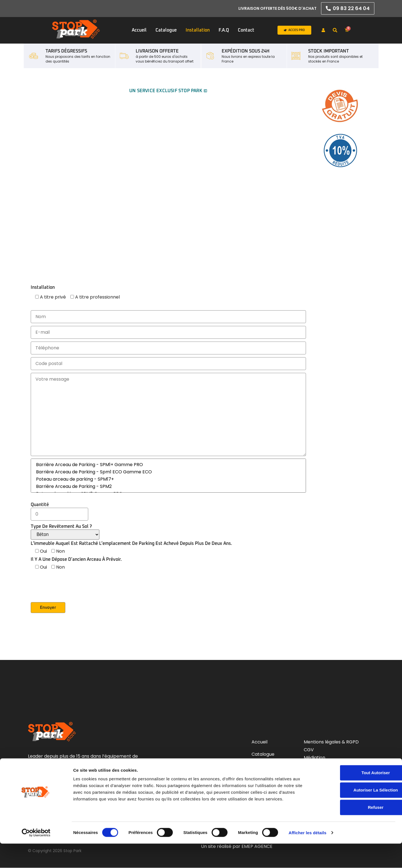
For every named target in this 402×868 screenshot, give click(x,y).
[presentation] (73, 591)
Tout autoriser (355, 797)
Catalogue (166, 30)
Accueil (139, 30)
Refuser (355, 832)
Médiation (314, 758)
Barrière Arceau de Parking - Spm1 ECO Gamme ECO (168, 472)
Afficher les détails (308, 857)
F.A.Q (224, 30)
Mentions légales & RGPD (331, 742)
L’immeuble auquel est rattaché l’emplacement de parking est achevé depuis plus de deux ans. (131, 543)
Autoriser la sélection (355, 814)
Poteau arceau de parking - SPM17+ (168, 479)
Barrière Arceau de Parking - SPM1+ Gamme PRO (168, 465)
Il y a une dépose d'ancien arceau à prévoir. (76, 559)
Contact (246, 30)
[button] (335, 30)
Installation (198, 30)
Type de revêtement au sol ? (65, 532)
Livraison (313, 766)
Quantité (59, 509)
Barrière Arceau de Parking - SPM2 (168, 487)
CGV (309, 750)
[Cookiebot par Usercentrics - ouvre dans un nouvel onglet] (36, 857)
